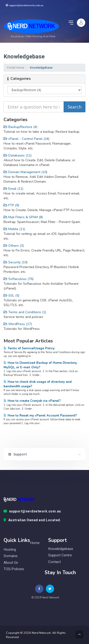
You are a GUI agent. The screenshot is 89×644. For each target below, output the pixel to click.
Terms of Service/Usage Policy (29, 348)
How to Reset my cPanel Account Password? (40, 415)
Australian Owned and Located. (32, 520)
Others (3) (14, 246)
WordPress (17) (18, 324)
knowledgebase (61, 549)
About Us (11, 563)
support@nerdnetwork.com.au (32, 511)
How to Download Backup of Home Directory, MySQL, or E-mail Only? (40, 365)
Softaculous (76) (19, 279)
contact (54, 562)
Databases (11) (18, 155)
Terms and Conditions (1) (25, 312)
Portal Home (16, 68)
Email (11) (13, 189)
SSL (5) (11, 296)
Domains (11, 556)
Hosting (10, 550)
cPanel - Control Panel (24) (26, 139)
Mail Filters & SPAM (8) (23, 217)
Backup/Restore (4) (20, 127)
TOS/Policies (14, 569)
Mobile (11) (14, 229)
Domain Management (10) (25, 172)
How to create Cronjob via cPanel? (32, 401)
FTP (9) (11, 205)
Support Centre (60, 555)
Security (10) (16, 262)
